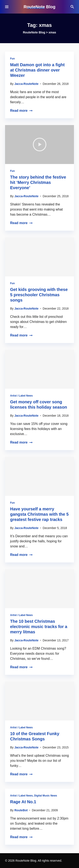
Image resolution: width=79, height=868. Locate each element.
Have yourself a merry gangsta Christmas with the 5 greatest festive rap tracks (39, 514)
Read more (21, 111)
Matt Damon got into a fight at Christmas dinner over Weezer (37, 70)
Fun (12, 59)
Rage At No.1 (23, 802)
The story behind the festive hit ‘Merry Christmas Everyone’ (38, 182)
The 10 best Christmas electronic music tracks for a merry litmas (39, 627)
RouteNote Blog (39, 7)
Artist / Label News (21, 396)
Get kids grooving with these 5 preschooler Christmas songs (39, 295)
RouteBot (21, 810)
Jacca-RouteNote (26, 84)
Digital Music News (46, 796)
